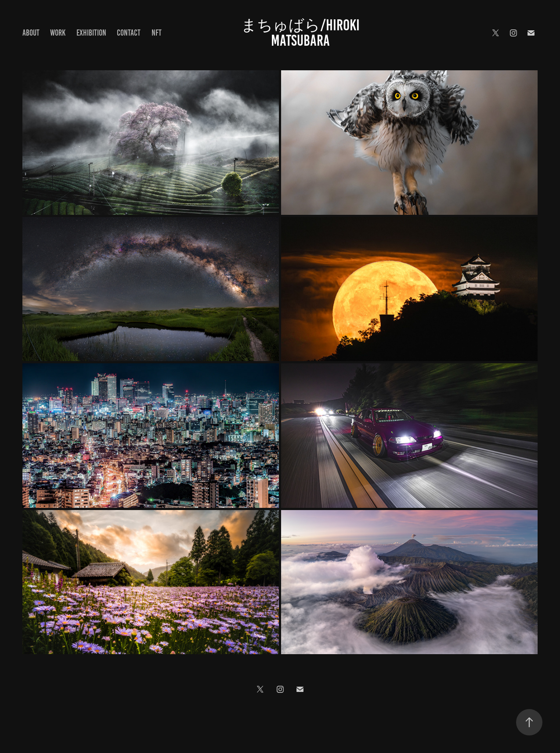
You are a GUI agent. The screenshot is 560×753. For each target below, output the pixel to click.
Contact (129, 33)
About (31, 33)
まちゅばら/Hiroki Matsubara (302, 33)
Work (58, 33)
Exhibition (91, 33)
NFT (157, 33)
